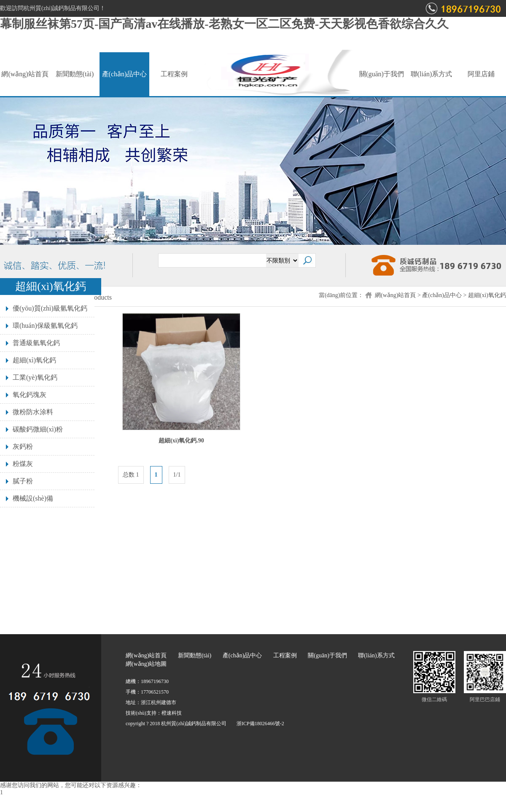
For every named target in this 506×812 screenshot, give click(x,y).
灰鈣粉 (23, 446)
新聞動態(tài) (75, 74)
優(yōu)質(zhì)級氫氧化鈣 (50, 308)
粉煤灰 (23, 464)
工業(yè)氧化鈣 (35, 377)
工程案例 (174, 74)
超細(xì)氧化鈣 (487, 295)
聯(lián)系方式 (432, 74)
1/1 (177, 475)
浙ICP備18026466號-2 (260, 724)
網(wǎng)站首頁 (25, 74)
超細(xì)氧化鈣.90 (181, 441)
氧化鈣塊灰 (30, 395)
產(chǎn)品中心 (125, 74)
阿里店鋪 (481, 74)
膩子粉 (23, 481)
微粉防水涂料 (33, 412)
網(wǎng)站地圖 (146, 664)
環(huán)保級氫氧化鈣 (45, 326)
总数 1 (131, 475)
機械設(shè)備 (33, 498)
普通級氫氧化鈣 (36, 343)
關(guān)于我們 (382, 74)
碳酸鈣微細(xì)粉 (38, 429)
